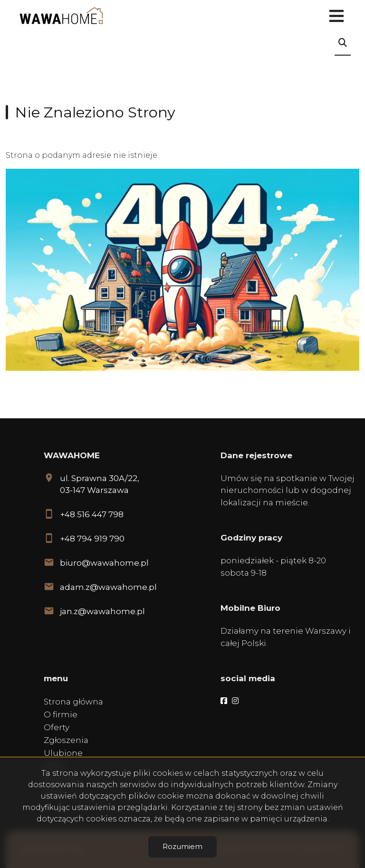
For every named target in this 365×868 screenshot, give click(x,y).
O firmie (61, 714)
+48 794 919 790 (92, 539)
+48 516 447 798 (92, 514)
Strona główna (73, 702)
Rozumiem (182, 846)
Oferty (57, 727)
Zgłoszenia (66, 740)
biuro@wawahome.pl (104, 563)
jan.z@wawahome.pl (102, 611)
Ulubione (63, 753)
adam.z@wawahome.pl (108, 587)
